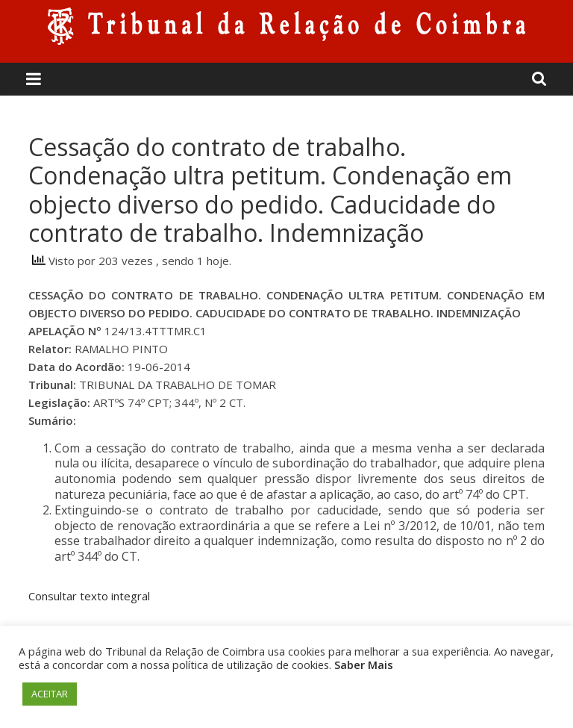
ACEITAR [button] (50, 694)
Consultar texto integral (89, 596)
